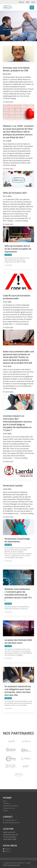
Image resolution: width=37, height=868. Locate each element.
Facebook (7, 849)
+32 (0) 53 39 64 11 (10, 820)
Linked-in (7, 851)
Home (5, 801)
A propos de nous (9, 808)
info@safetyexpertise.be (11, 823)
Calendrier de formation (11, 806)
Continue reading (9, 98)
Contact (5, 811)
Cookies (28, 863)
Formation (6, 803)
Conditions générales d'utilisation (13, 863)
